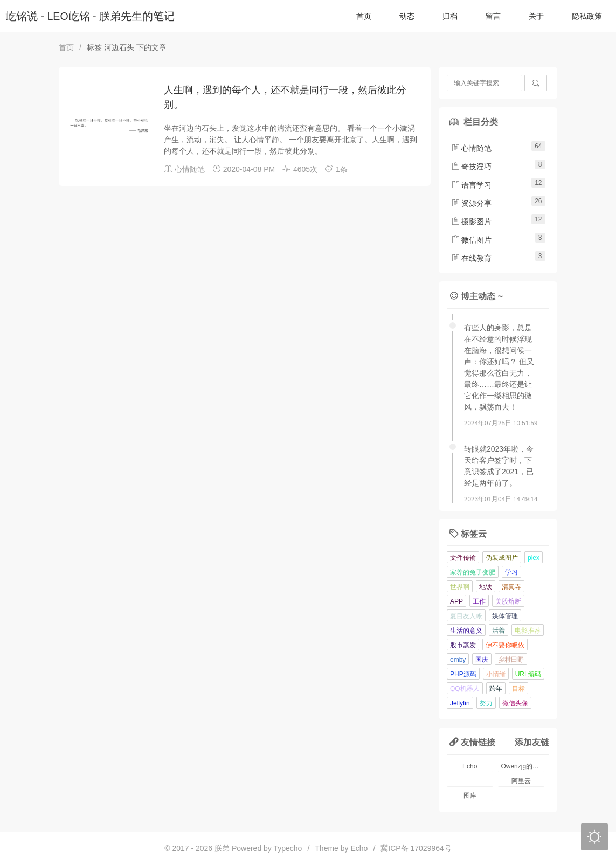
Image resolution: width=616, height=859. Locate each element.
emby (458, 660)
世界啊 (460, 587)
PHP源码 (463, 674)
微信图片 (472, 240)
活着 (499, 631)
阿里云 (521, 781)
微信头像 (515, 703)
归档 (450, 16)
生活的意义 (466, 631)
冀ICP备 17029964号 (416, 848)
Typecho (288, 848)
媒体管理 (505, 616)
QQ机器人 (465, 689)
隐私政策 (587, 16)
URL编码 (528, 674)
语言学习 (472, 185)
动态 (407, 16)
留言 (493, 16)
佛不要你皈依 (505, 645)
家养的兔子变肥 (473, 572)
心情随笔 (190, 169)
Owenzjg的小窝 (522, 766)
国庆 (482, 660)
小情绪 (496, 674)
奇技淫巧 (472, 167)
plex (534, 558)
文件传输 (463, 558)
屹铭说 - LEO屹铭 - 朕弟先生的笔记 (90, 16)
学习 (511, 572)
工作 (479, 601)
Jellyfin (460, 703)
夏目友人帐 (466, 616)
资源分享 (472, 203)
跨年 (496, 689)
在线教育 (472, 258)
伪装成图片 (502, 558)
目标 (518, 689)
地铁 (486, 587)
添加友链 (532, 742)
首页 (364, 16)
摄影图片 (472, 221)
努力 (486, 703)
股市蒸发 (463, 645)
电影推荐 (528, 631)
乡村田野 (511, 660)
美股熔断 (508, 601)
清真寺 (511, 587)
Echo (470, 766)
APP (456, 601)
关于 (536, 16)
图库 (470, 795)
